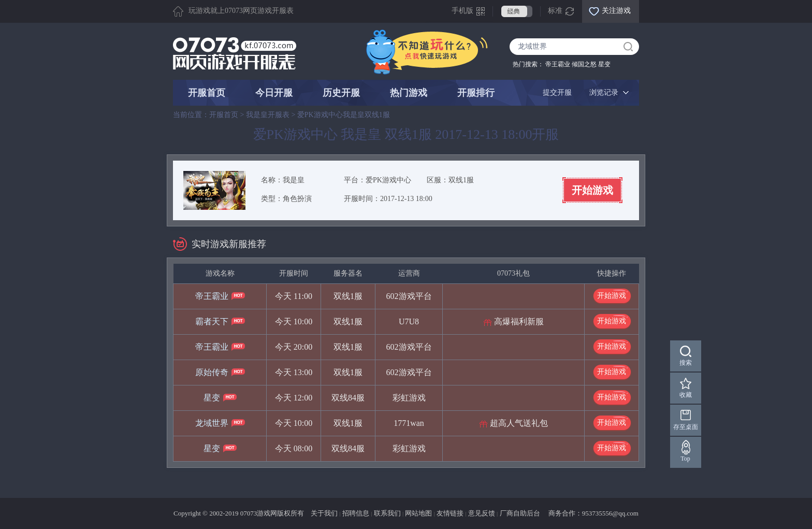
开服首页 (207, 93)
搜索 (686, 363)
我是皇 (294, 180)
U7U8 (409, 321)
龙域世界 (212, 423)
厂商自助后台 (520, 513)
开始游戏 (592, 190)
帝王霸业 (558, 64)
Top (686, 459)
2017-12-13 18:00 (406, 199)
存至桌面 (686, 427)
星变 (604, 64)
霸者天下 (212, 321)
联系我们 (387, 513)
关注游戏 (616, 11)
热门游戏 (409, 93)
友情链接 (450, 513)
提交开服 (557, 92)
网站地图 (418, 513)
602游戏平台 (409, 296)
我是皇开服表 (268, 115)
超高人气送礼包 (519, 423)
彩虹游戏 (409, 398)
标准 (555, 11)
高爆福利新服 (519, 321)
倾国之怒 (584, 64)
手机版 (462, 11)
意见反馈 (482, 513)
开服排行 (476, 93)
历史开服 (341, 93)
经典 (517, 11)
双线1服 (461, 180)
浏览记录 (604, 92)
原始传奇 (212, 372)
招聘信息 (356, 513)
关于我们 (324, 513)
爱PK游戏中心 (388, 180)
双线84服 (348, 398)
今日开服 (274, 93)
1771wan (409, 423)
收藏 (686, 395)
